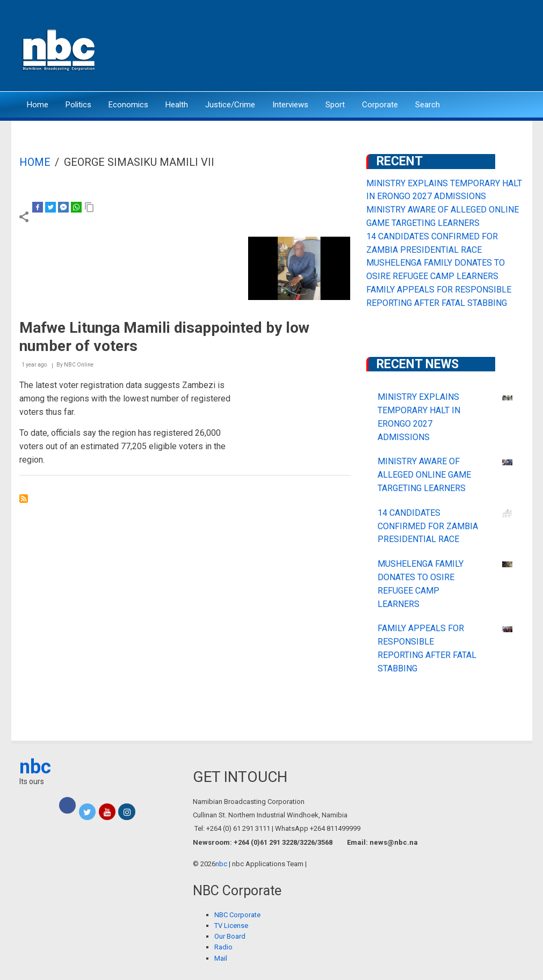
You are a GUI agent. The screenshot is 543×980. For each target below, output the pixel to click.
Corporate (380, 105)
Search (428, 105)
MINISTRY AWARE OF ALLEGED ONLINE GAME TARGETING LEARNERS (424, 475)
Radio (223, 947)
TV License (231, 926)
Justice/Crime (230, 105)
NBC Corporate (237, 915)
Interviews (290, 105)
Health (177, 105)
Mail (221, 958)
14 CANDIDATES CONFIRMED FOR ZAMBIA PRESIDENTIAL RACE (428, 526)
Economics (128, 105)
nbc (35, 767)
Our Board (230, 936)
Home (38, 105)
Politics (78, 105)
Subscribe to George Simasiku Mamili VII (24, 499)
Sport (335, 105)
